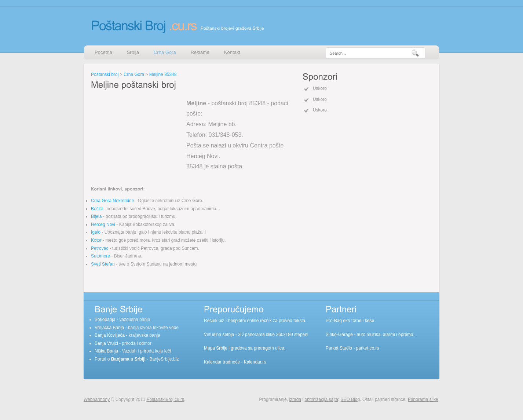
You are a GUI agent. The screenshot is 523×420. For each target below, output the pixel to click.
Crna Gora (165, 52)
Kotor (96, 240)
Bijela (96, 216)
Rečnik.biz (214, 321)
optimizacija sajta (321, 399)
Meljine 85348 (163, 74)
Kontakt (232, 52)
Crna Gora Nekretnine (112, 201)
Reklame (200, 52)
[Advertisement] (137, 137)
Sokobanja (105, 319)
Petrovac (100, 248)
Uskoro (320, 88)
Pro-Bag (334, 321)
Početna (103, 52)
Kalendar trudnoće (222, 362)
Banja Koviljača (110, 335)
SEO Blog (350, 399)
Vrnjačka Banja (109, 328)
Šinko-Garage (339, 335)
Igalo (96, 232)
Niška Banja (106, 351)
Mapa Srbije (216, 348)
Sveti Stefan (103, 264)
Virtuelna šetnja (219, 335)
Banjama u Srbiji (128, 359)
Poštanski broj (105, 74)
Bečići (97, 209)
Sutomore (100, 256)
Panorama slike (423, 399)
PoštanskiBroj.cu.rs (165, 399)
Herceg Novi (103, 224)
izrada (295, 399)
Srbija (133, 52)
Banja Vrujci (106, 343)
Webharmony (97, 399)
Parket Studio (339, 348)
